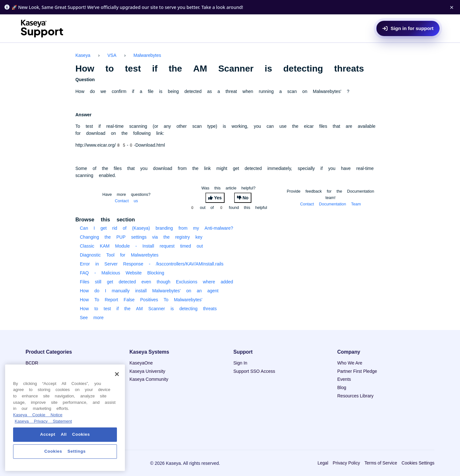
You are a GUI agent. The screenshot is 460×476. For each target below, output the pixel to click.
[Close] (117, 374)
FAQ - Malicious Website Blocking (122, 273)
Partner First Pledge (357, 371)
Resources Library (356, 396)
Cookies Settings (418, 463)
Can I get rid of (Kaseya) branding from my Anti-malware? (157, 228)
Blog (342, 388)
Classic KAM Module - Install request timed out (141, 246)
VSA (112, 55)
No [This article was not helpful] (245, 198)
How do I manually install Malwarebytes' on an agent (149, 291)
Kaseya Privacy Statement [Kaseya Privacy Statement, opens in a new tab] (43, 421)
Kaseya (83, 55)
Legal (323, 463)
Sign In (241, 363)
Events (344, 379)
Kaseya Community (149, 379)
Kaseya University (147, 371)
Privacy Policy (346, 463)
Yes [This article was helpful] (218, 198)
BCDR (32, 363)
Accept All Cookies (65, 434)
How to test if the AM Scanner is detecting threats (148, 309)
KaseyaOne (141, 363)
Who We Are (350, 363)
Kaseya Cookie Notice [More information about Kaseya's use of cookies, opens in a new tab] (38, 415)
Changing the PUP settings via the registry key (141, 237)
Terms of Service (381, 463)
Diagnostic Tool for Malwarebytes (119, 255)
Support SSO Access (254, 371)
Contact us (126, 201)
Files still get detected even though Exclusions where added (157, 282)
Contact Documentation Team (330, 204)
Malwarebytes (147, 55)
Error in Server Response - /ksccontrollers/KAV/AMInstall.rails (152, 264)
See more (92, 318)
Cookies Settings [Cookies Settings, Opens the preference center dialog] (65, 451)
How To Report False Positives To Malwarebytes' (141, 300)
